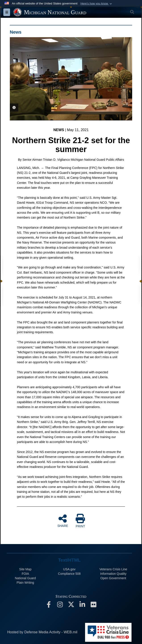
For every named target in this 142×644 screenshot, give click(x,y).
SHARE (63, 521)
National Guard (25, 578)
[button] (97, 4)
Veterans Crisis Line (113, 569)
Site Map (25, 569)
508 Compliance (69, 574)
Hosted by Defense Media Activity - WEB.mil (42, 632)
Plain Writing (25, 583)
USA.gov (69, 569)
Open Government (113, 578)
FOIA (25, 574)
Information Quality (113, 574)
